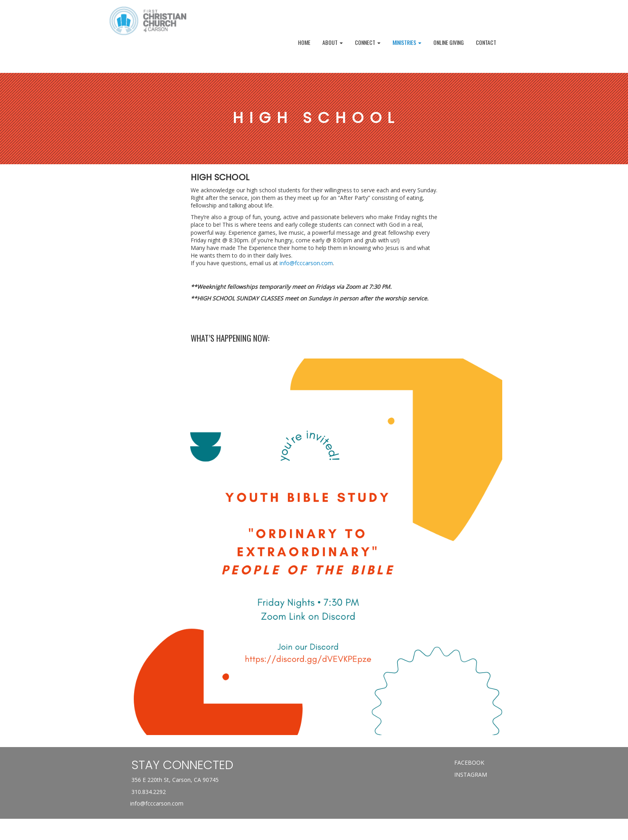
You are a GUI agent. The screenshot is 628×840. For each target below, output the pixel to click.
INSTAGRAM (471, 775)
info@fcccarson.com (306, 263)
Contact (486, 42)
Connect (368, 42)
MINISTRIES (407, 42)
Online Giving (449, 42)
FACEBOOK (469, 762)
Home (304, 42)
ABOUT (333, 42)
